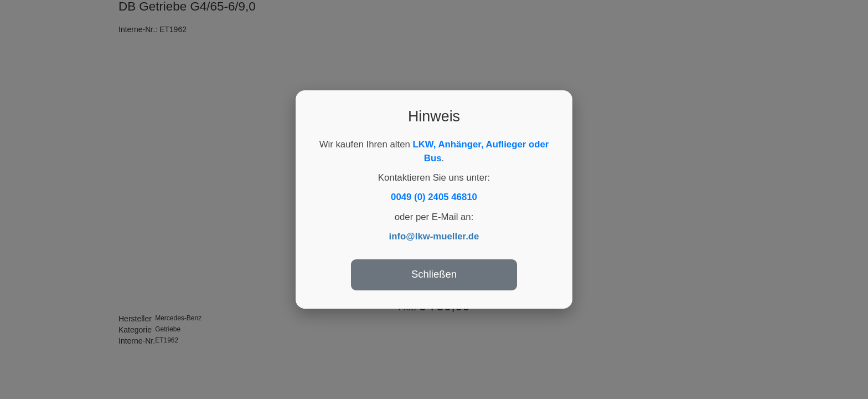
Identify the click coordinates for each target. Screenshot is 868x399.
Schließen (434, 274)
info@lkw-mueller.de (434, 236)
